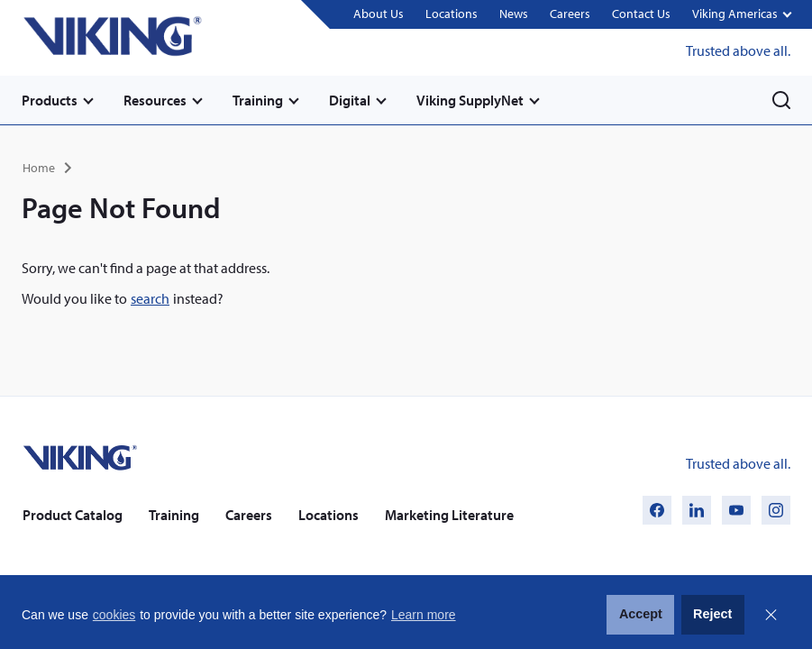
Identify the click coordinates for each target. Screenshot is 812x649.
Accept (641, 614)
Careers (570, 14)
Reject (712, 614)
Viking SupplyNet (470, 100)
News (514, 14)
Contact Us (641, 14)
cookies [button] (114, 615)
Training (258, 100)
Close (771, 615)
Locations (452, 14)
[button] (741, 15)
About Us (379, 14)
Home (39, 168)
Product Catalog (73, 515)
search (150, 298)
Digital (350, 100)
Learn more (424, 615)
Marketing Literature (449, 515)
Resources (155, 100)
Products (50, 100)
